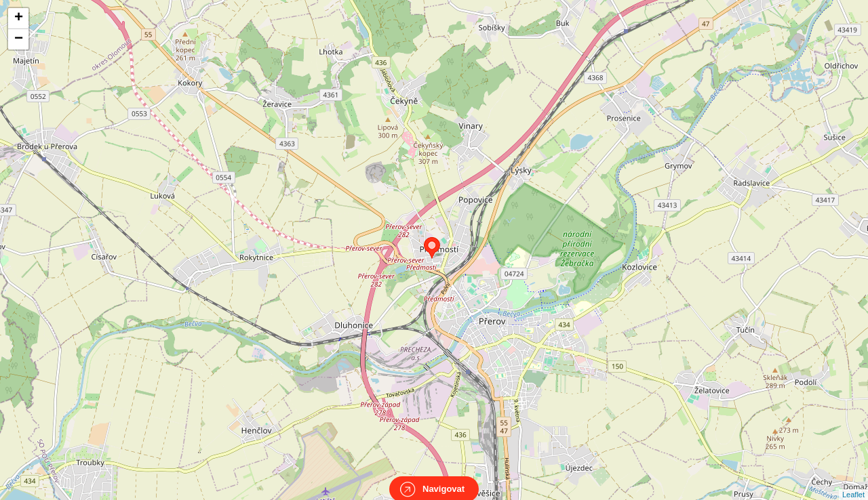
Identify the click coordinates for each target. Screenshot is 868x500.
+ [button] (19, 18)
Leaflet (853, 482)
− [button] (19, 39)
